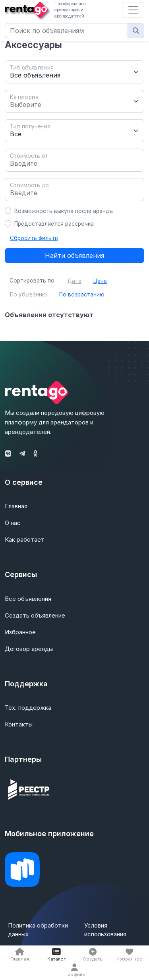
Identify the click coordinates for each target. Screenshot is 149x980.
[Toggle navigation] (133, 10)
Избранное (20, 632)
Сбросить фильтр (34, 238)
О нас (13, 523)
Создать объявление (35, 615)
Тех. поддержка (28, 708)
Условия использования (105, 930)
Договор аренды (29, 649)
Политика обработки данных (38, 930)
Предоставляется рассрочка (54, 224)
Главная (16, 506)
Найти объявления (74, 256)
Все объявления (28, 599)
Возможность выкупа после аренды (64, 211)
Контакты (19, 724)
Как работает (25, 539)
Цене (100, 281)
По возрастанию (82, 294)
